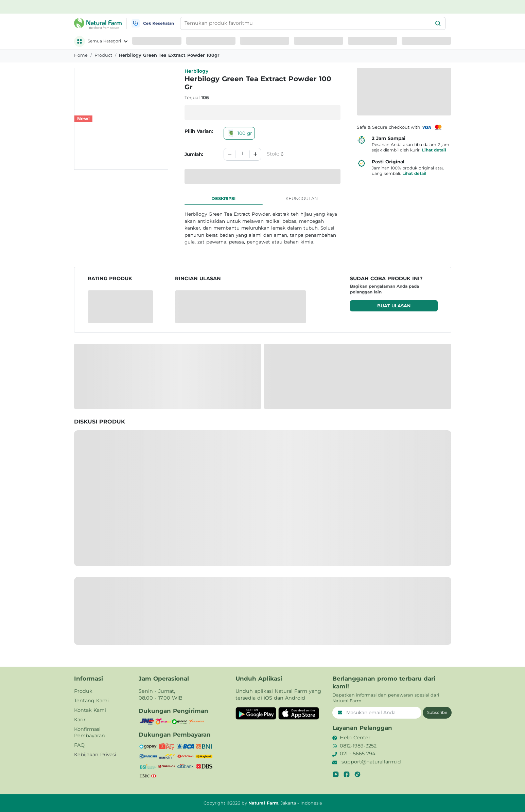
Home (81, 55)
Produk (83, 691)
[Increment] (256, 154)
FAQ (79, 745)
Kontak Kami (90, 710)
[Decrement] (230, 154)
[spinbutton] (242, 154)
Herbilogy (196, 71)
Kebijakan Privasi (95, 755)
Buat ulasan (394, 306)
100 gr (239, 133)
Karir (80, 720)
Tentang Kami (91, 701)
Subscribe (437, 712)
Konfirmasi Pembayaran (90, 733)
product (103, 55)
